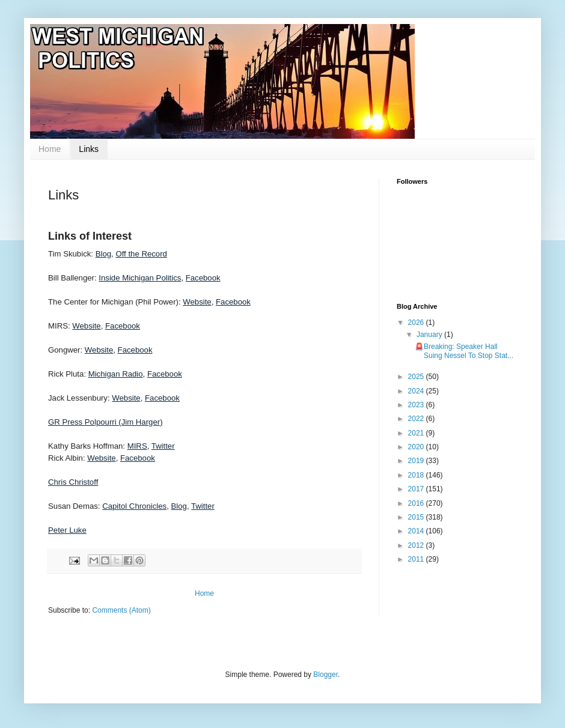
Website (197, 302)
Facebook (203, 278)
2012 (417, 545)
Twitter (163, 446)
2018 (417, 475)
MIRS (137, 446)
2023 (417, 405)
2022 (417, 419)
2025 (417, 377)
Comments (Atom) (121, 610)
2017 (417, 489)
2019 (417, 461)
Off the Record (141, 254)
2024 (417, 391)
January (430, 335)
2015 (417, 517)
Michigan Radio (116, 374)
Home (50, 149)
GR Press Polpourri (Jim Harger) (105, 422)
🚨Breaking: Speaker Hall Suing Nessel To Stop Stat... (464, 351)
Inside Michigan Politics (140, 278)
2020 (417, 447)
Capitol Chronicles (134, 506)
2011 (417, 559)
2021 (417, 433)
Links (89, 149)
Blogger (325, 675)
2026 (417, 323)
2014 (417, 531)
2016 (417, 503)
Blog (103, 254)
